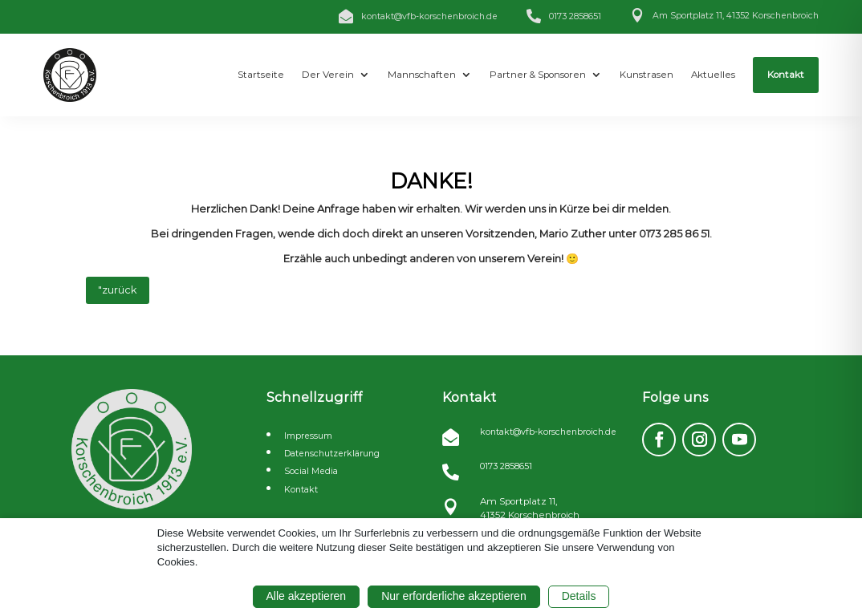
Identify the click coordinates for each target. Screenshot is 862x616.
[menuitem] (261, 75)
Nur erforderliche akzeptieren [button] (454, 596)
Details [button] (579, 596)
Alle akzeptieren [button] (307, 596)
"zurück (118, 290)
